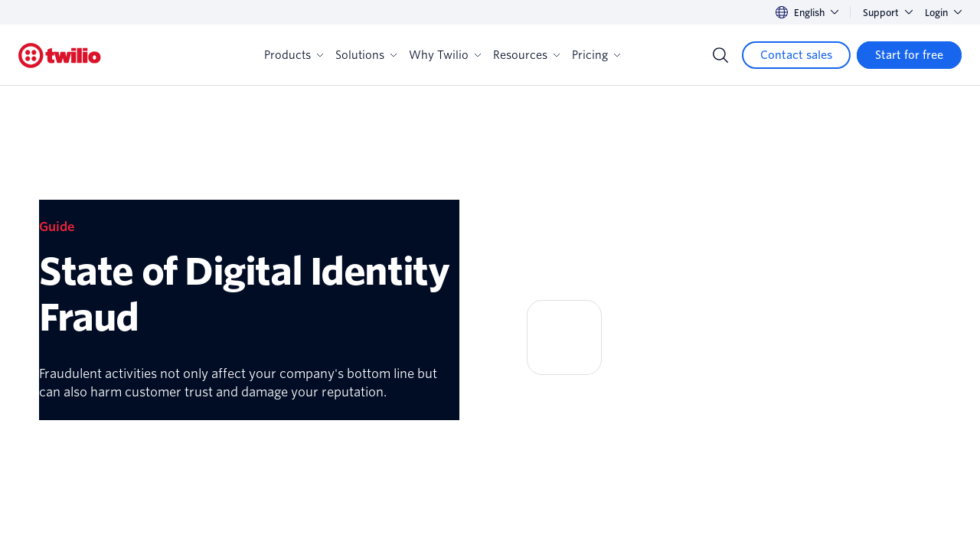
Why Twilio (445, 55)
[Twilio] (60, 55)
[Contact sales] (796, 55)
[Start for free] (909, 55)
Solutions (366, 55)
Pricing (596, 55)
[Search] (720, 55)
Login (943, 13)
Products (294, 55)
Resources (526, 55)
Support (888, 13)
